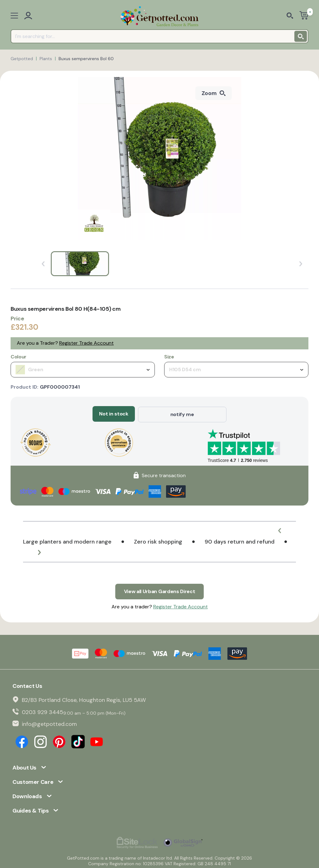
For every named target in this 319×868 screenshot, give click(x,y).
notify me (182, 414)
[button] (280, 530)
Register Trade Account (86, 343)
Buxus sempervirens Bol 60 (86, 59)
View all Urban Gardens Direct (160, 590)
